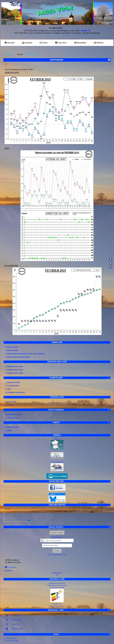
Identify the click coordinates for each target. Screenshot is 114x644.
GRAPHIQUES (57, 60)
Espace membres (79, 527)
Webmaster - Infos (79, 610)
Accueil (20, 54)
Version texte (15, 624)
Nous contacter (16, 615)
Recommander (16, 620)
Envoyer (57, 551)
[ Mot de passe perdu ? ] (57, 555)
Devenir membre (57, 533)
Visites (82, 634)
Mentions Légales (17, 629)
